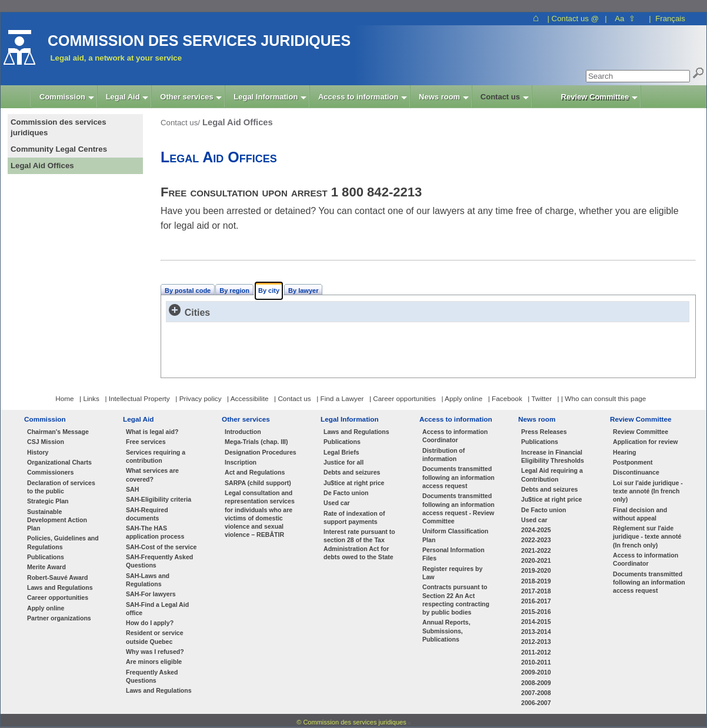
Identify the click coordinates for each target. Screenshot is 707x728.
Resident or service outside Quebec (155, 637)
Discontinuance (636, 472)
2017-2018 (536, 591)
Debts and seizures (352, 472)
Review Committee (641, 419)
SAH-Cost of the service (161, 547)
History (38, 452)
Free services (146, 442)
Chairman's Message (58, 432)
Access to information (456, 419)
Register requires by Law (452, 573)
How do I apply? (150, 623)
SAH (132, 489)
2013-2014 (536, 632)
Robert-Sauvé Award (57, 577)
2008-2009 (536, 683)
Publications (46, 557)
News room (537, 419)
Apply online (46, 608)
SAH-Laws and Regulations (148, 580)
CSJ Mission (46, 442)
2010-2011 (536, 662)
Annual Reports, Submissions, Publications (446, 631)
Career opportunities (58, 597)
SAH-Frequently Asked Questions (159, 561)
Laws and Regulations (60, 587)
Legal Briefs (341, 452)
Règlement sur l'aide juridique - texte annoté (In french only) (647, 537)
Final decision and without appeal (640, 514)
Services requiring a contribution (156, 456)
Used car (337, 503)
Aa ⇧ (625, 19)
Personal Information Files (453, 554)
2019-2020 (536, 570)
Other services (246, 419)
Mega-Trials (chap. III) (256, 442)
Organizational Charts (59, 462)
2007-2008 (536, 693)
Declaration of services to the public (61, 487)
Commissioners (50, 472)
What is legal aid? (152, 432)
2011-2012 (536, 652)
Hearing (624, 452)
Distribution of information (443, 455)
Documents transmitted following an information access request (458, 477)
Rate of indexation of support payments (354, 517)
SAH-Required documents (147, 514)
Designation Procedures (261, 452)
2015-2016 (536, 612)
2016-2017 (536, 601)
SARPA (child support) (258, 483)
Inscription (241, 462)
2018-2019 (536, 581)
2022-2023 (536, 540)
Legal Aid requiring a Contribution (552, 475)
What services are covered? (152, 475)
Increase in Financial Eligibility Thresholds (553, 456)
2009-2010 (536, 672)
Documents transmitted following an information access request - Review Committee (458, 508)
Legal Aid (139, 419)
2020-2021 (536, 560)
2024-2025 (536, 530)
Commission (45, 419)
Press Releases (544, 432)
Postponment (633, 462)
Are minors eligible (154, 662)
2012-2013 (536, 642)
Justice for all (344, 462)
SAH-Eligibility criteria (159, 499)
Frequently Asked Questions (152, 676)
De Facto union (346, 493)
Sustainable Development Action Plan (57, 520)
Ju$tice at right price (354, 483)
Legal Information (350, 419)
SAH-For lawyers (151, 594)
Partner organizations (59, 618)
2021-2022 (536, 550)
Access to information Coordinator (455, 436)
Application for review (646, 442)
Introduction (243, 432)
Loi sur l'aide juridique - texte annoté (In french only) (648, 491)
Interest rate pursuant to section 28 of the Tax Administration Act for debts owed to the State (359, 544)
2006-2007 (536, 703)
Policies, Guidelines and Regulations (63, 542)
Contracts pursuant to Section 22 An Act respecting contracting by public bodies (456, 600)
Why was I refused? (155, 652)
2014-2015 (536, 622)
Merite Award (46, 567)
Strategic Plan (48, 501)
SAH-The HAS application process (155, 532)
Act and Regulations (255, 472)
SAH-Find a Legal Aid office (157, 609)
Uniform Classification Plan (455, 535)
